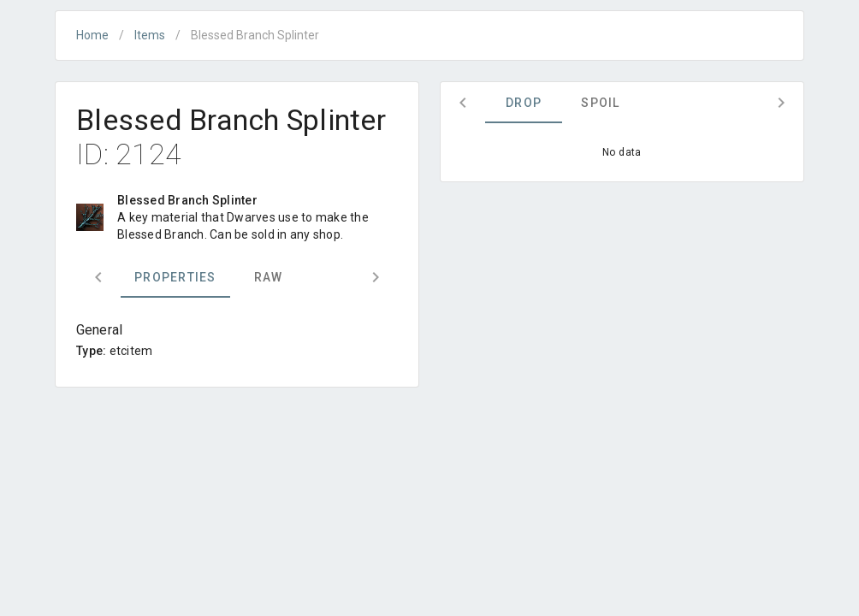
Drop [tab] (524, 103)
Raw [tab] (269, 277)
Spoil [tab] (600, 103)
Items (150, 35)
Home (92, 35)
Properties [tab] (175, 277)
